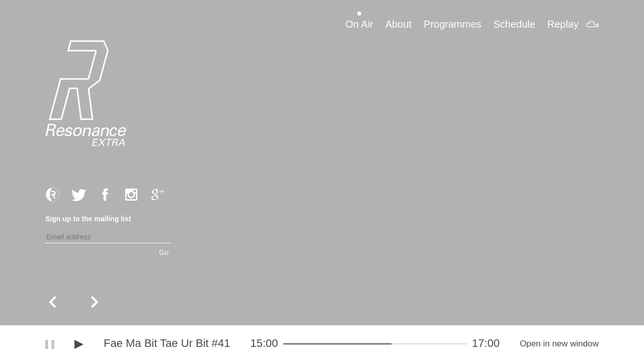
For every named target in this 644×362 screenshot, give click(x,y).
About (398, 24)
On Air (359, 24)
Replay (563, 24)
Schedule (514, 24)
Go (164, 252)
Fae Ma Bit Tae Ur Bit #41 (167, 343)
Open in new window (559, 344)
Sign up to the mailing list (88, 219)
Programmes (452, 24)
